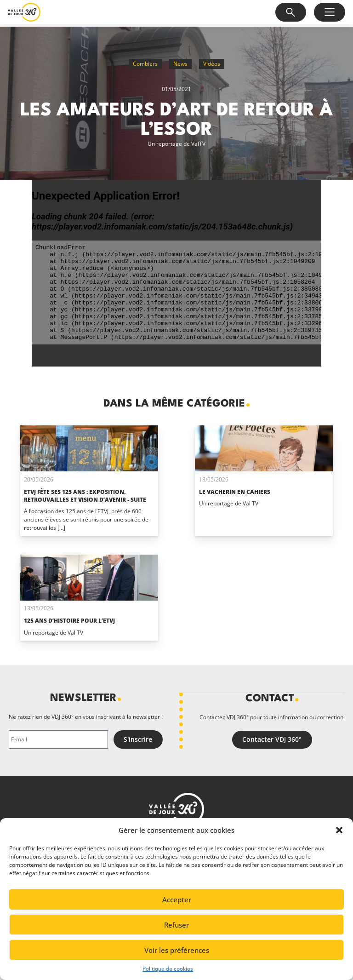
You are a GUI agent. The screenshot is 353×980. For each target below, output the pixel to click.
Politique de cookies (168, 969)
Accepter (177, 900)
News (180, 64)
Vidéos (212, 64)
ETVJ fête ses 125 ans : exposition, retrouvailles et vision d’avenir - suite (85, 496)
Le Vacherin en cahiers (235, 492)
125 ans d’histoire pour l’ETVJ (69, 621)
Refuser (176, 925)
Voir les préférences (177, 950)
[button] (339, 830)
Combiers (145, 64)
